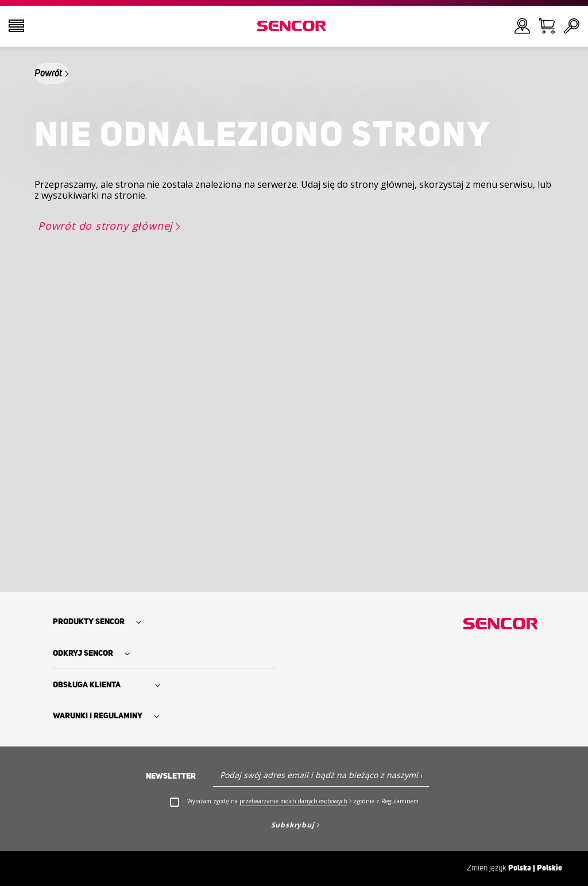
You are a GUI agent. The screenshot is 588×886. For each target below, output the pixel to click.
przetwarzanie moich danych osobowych (293, 801)
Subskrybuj (293, 825)
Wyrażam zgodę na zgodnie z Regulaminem (303, 801)
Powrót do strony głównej (105, 226)
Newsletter (171, 776)
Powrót (48, 73)
